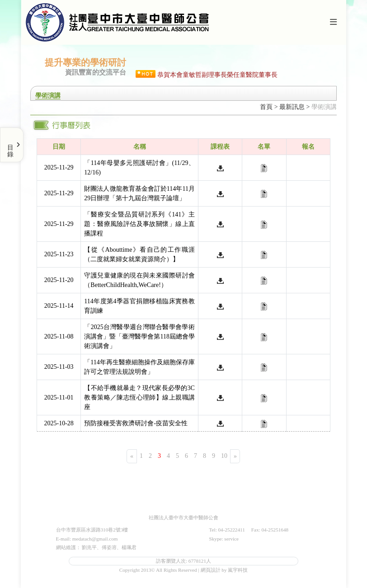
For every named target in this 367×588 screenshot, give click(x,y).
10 (224, 456)
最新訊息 (292, 107)
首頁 (266, 107)
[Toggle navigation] (333, 22)
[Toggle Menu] (12, 145)
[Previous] (132, 456)
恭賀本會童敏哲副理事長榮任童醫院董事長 (217, 75)
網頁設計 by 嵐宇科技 (224, 570)
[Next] (235, 456)
